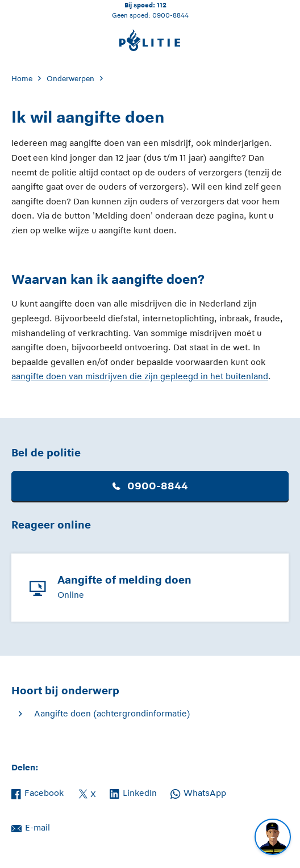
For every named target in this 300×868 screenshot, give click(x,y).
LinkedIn (133, 792)
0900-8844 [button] (150, 486)
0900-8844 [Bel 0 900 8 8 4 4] (170, 15)
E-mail (31, 827)
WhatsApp (198, 792)
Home (22, 79)
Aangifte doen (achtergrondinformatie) (112, 713)
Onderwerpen (70, 79)
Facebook (37, 792)
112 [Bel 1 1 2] (162, 5)
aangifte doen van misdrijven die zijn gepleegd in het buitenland (140, 376)
